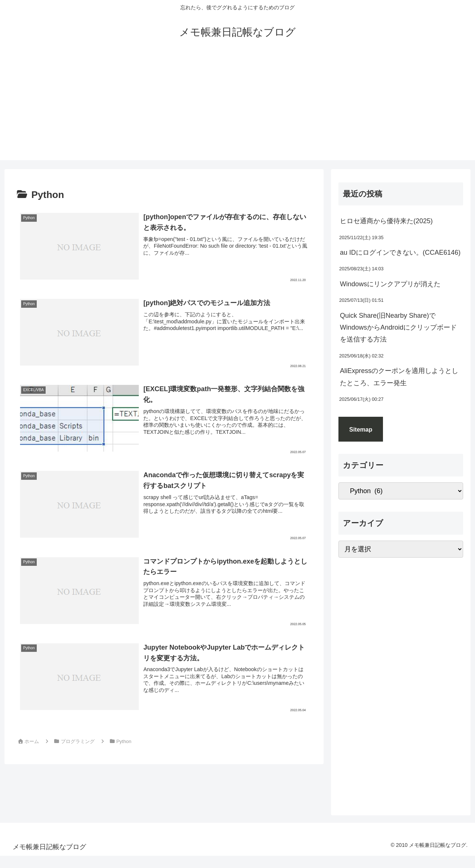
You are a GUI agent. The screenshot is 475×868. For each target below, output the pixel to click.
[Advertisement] (237, 108)
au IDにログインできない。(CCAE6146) (400, 253)
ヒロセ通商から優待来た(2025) (386, 221)
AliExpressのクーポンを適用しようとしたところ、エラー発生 (399, 377)
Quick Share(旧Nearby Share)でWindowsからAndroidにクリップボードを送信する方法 (398, 328)
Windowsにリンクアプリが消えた (390, 284)
